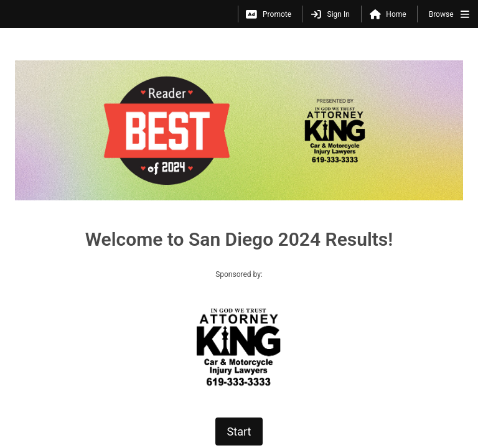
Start (239, 320)
